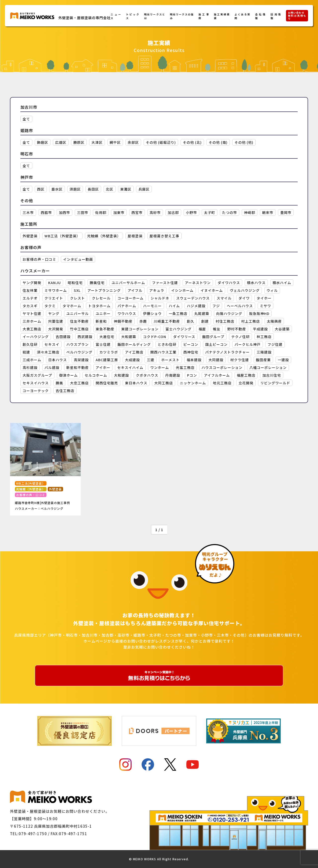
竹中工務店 (79, 329)
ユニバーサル (78, 313)
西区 (41, 189)
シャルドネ (160, 298)
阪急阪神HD (259, 313)
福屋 (202, 329)
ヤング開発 (32, 283)
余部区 (133, 142)
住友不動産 (79, 321)
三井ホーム (32, 321)
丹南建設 (173, 375)
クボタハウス (147, 375)
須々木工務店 (48, 352)
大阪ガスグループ (37, 375)
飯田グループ (213, 337)
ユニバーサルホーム (128, 283)
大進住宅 (107, 337)
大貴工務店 (32, 329)
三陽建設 (264, 352)
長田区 (93, 189)
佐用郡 (101, 212)
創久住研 (30, 344)
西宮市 (137, 212)
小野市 (191, 212)
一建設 (283, 360)
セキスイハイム (130, 367)
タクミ (50, 306)
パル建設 (52, 367)
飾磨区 (43, 142)
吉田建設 (63, 337)
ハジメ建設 (196, 306)
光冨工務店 (185, 367)
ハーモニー (152, 306)
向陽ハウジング (229, 313)
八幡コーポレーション (268, 367)
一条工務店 (178, 313)
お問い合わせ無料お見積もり (297, 16)
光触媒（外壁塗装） (104, 236)
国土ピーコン (216, 344)
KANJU (55, 283)
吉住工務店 (65, 391)
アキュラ (157, 290)
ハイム (174, 306)
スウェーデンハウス (193, 298)
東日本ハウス (136, 383)
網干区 (115, 142)
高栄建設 (81, 360)
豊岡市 (286, 212)
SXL (77, 290)
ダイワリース (184, 337)
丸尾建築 (202, 313)
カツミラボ (109, 352)
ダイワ (244, 298)
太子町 (210, 212)
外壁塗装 (30, 236)
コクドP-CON (155, 337)
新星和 (101, 321)
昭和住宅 (75, 283)
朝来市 (268, 212)
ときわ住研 (167, 344)
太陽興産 (274, 321)
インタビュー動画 (78, 259)
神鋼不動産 (123, 321)
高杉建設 (30, 367)
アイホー (103, 367)
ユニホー (103, 313)
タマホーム (72, 306)
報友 (217, 329)
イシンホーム (182, 290)
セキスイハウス (36, 383)
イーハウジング (36, 337)
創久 (191, 321)
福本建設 (194, 360)
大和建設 (121, 375)
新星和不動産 (78, 367)
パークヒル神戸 (248, 344)
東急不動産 (105, 329)
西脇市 (46, 212)
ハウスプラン (78, 344)
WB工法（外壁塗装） (62, 236)
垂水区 (57, 189)
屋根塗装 (135, 236)
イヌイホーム (212, 290)
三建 (151, 360)
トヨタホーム (99, 306)
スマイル (224, 298)
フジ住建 (275, 344)
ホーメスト (170, 360)
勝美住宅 (97, 283)
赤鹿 (143, 321)
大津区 (97, 142)
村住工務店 (225, 321)
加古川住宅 (272, 375)
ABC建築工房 (107, 360)
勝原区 (79, 142)
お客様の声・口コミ (39, 259)
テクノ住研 (240, 337)
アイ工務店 (134, 352)
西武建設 (85, 337)
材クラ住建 (240, 360)
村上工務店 (251, 321)
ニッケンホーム (193, 383)
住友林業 (30, 290)
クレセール (101, 298)
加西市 (64, 212)
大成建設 (132, 360)
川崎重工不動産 (167, 321)
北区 (110, 189)
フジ (216, 306)
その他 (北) (192, 142)
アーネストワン (198, 283)
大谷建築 (282, 329)
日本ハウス (58, 360)
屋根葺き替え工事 (164, 236)
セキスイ (52, 344)
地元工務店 (222, 383)
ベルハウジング (79, 352)
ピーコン (191, 344)
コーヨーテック (36, 391)
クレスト (78, 298)
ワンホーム (160, 367)
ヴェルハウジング (245, 290)
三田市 (83, 212)
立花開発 (246, 383)
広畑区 (61, 142)
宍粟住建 (56, 321)
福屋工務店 (246, 375)
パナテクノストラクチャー (227, 352)
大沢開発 (56, 329)
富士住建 (103, 344)
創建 (205, 321)
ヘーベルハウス (240, 306)
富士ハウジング (179, 329)
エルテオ (30, 298)
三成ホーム (32, 360)
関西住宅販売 (107, 383)
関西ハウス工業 (163, 352)
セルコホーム (96, 375)
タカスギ (30, 306)
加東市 (119, 212)
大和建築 (129, 337)
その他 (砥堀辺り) (161, 142)
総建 (26, 352)
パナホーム (127, 306)
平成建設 (260, 329)
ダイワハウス (229, 283)
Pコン (192, 375)
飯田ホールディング (134, 344)
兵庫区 (144, 189)
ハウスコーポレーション (222, 367)
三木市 (28, 212)
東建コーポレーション (140, 329)
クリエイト (54, 298)
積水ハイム (282, 283)
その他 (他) (244, 142)
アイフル (135, 290)
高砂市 (155, 212)
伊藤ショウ (152, 313)
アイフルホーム (217, 375)
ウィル (272, 290)
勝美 (59, 383)
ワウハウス (127, 313)
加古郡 (173, 212)
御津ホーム (68, 375)
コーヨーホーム (131, 298)
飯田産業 (263, 360)
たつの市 (230, 212)
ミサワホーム (56, 290)
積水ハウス (256, 283)
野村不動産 (237, 329)
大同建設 (216, 360)
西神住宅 (191, 352)
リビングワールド (275, 383)
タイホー (264, 298)
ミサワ (265, 306)
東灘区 (126, 189)
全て (26, 119)
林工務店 (264, 337)
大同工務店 (164, 383)
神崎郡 (250, 212)
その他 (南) (218, 142)
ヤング (54, 313)
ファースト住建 (165, 283)
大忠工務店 (79, 383)
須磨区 (75, 189)
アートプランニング (104, 290)
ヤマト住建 (32, 313)
